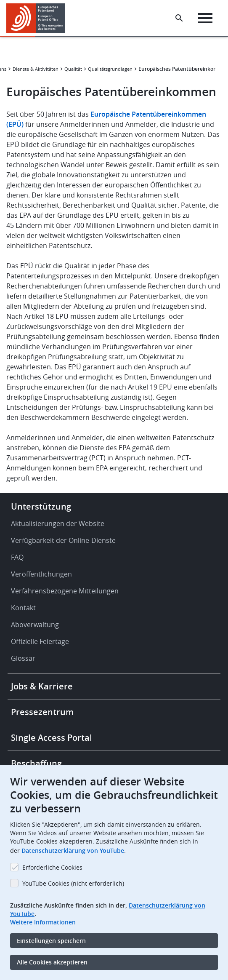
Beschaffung (36, 763)
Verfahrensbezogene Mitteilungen (65, 591)
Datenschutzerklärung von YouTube (73, 850)
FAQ (17, 557)
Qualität (73, 69)
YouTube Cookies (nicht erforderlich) (73, 883)
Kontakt (23, 608)
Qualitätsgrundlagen (110, 69)
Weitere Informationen (43, 922)
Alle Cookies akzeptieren (52, 962)
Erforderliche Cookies (52, 867)
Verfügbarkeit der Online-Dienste (63, 540)
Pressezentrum (42, 712)
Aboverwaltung (35, 625)
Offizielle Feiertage (40, 641)
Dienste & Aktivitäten (36, 69)
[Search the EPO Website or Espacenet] (179, 18)
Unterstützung (41, 506)
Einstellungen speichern (51, 941)
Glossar (23, 658)
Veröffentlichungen (41, 574)
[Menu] (205, 18)
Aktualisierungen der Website (58, 523)
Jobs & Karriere (42, 686)
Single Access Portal (52, 738)
